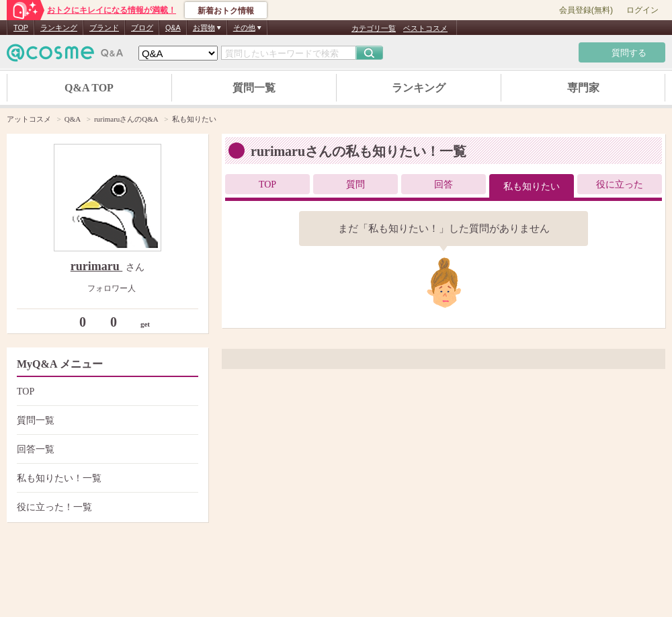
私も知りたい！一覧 (106, 478)
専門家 (583, 88)
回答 (444, 184)
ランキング (59, 28)
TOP (21, 28)
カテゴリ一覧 (374, 28)
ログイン (642, 10)
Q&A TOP (89, 88)
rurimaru (96, 266)
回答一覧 (106, 449)
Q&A (173, 28)
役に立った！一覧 (106, 507)
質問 (355, 184)
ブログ (142, 28)
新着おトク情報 (226, 11)
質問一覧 (254, 88)
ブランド (104, 28)
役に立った (620, 184)
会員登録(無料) (586, 10)
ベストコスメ (425, 28)
